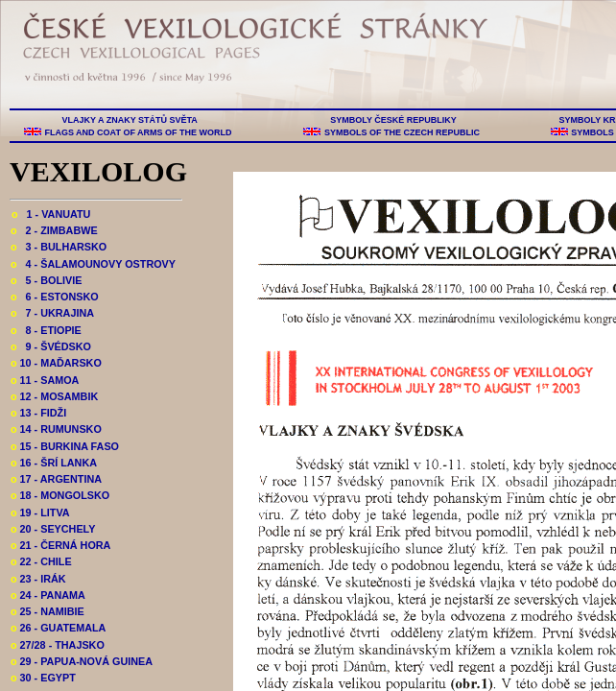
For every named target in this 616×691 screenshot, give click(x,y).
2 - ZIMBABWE (54, 230)
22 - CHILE (41, 561)
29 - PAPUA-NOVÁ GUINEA (82, 661)
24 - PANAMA (48, 595)
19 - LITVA (40, 512)
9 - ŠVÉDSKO (51, 346)
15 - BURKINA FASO (65, 446)
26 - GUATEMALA (58, 628)
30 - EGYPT (43, 678)
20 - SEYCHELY (53, 529)
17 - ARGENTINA (56, 479)
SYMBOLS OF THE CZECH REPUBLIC (402, 132)
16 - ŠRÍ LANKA (54, 463)
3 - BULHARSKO (59, 247)
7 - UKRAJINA (52, 313)
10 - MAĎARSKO (56, 363)
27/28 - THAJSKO (58, 645)
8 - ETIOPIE (46, 330)
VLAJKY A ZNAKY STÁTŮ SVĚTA (130, 120)
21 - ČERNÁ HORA (60, 545)
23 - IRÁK (38, 579)
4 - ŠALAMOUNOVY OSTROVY (93, 264)
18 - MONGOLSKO (60, 495)
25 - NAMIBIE (47, 611)
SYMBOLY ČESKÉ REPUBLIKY (393, 120)
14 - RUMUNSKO (56, 429)
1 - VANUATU (51, 214)
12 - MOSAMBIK (54, 396)
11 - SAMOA (45, 380)
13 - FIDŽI (38, 413)
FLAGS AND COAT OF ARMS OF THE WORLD (138, 132)
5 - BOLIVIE (46, 280)
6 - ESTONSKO (55, 297)
